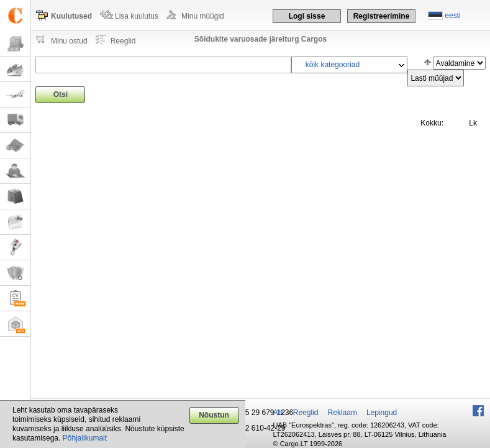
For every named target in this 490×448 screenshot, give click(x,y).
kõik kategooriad (333, 65)
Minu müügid (203, 16)
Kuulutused (71, 16)
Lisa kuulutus (137, 16)
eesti (452, 16)
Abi (279, 413)
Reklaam (343, 413)
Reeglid (123, 41)
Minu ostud (69, 41)
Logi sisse (307, 16)
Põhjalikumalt (85, 438)
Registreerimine (382, 16)
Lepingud (382, 413)
